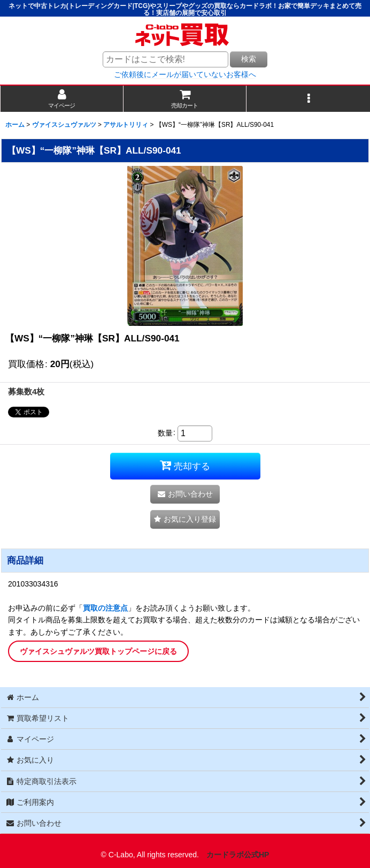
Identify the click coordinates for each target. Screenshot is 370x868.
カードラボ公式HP (238, 855)
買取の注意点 (105, 608)
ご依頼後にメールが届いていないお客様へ (185, 74)
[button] (308, 99)
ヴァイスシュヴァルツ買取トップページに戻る (98, 651)
